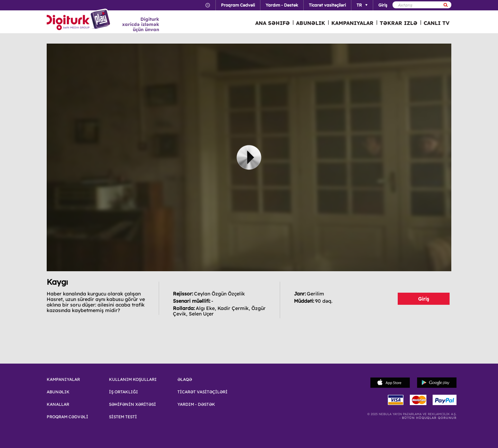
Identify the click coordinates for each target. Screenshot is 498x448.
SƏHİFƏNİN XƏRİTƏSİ (132, 404)
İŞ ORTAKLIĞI (123, 392)
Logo (79, 20)
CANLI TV (437, 23)
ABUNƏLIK (311, 23)
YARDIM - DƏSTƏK (196, 404)
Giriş (424, 299)
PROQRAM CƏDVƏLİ (67, 417)
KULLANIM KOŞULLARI (133, 380)
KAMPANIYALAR (352, 23)
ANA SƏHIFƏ (273, 23)
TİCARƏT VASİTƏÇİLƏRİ (202, 392)
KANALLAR (58, 404)
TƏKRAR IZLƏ (399, 23)
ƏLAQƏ (185, 380)
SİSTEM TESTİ (123, 417)
